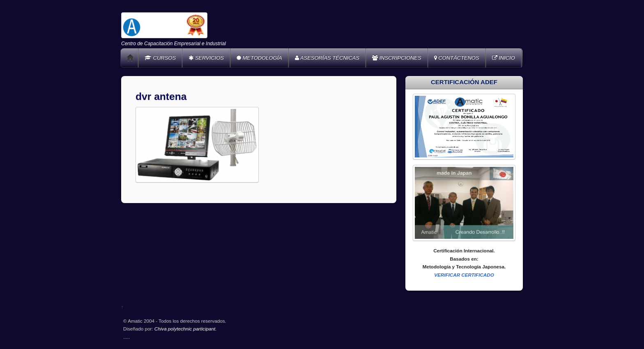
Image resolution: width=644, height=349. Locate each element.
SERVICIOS (206, 58)
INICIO (504, 58)
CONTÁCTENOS (457, 58)
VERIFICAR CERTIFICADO (464, 275)
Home (130, 58)
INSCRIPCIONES (397, 58)
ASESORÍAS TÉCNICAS (327, 58)
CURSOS (160, 58)
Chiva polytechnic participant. (186, 329)
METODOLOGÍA (259, 58)
